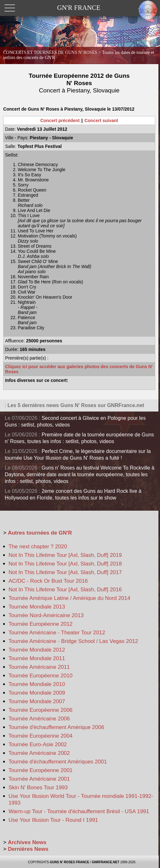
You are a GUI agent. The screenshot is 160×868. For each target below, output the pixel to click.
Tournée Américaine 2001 (39, 779)
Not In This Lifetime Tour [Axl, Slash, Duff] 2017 (65, 572)
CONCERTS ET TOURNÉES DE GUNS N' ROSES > (79, 55)
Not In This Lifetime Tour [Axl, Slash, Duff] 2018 (65, 564)
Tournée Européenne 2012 (41, 624)
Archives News (27, 842)
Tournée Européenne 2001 (41, 770)
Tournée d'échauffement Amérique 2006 (56, 727)
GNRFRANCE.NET (105, 862)
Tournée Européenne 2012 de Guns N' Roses (79, 83)
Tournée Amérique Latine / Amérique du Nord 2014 (70, 598)
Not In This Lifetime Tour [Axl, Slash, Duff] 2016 (65, 590)
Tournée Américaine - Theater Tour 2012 (57, 633)
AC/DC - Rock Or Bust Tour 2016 (48, 581)
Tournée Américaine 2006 (39, 719)
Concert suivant (101, 120)
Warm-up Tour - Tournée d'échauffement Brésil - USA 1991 (79, 811)
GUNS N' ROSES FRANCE (70, 862)
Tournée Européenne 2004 (41, 736)
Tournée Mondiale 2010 (37, 684)
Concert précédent (60, 120)
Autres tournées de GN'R (40, 533)
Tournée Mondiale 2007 (37, 701)
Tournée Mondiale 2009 (37, 693)
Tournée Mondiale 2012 (37, 650)
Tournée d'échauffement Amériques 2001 (58, 762)
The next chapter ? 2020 (38, 547)
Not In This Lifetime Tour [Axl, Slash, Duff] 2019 (65, 555)
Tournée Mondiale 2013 (37, 607)
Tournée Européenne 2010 (41, 676)
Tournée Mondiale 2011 (37, 658)
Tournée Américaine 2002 (39, 753)
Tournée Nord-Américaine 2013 (46, 615)
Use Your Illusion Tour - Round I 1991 (53, 820)
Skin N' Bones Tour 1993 (38, 788)
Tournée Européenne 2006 (41, 710)
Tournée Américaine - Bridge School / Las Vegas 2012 (73, 641)
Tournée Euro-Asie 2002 (38, 744)
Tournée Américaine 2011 (39, 667)
